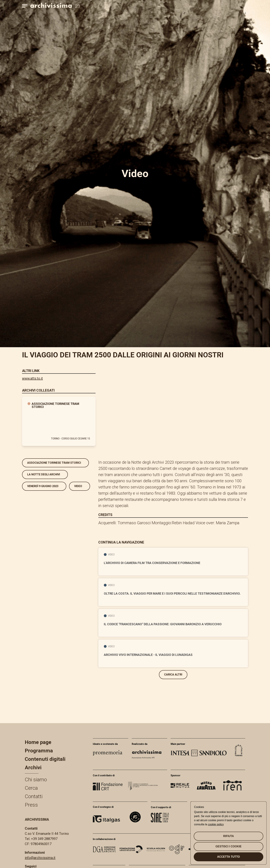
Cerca (31, 788)
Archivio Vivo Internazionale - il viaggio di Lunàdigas (148, 655)
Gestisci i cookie (228, 846)
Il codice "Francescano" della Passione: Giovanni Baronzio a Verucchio (163, 624)
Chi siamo (36, 779)
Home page (38, 742)
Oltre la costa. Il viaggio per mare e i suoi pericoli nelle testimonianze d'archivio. (172, 594)
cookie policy (216, 824)
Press (31, 805)
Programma (39, 751)
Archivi (33, 767)
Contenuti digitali (45, 759)
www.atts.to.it (32, 378)
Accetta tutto (229, 857)
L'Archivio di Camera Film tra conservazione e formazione (152, 563)
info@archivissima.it (40, 858)
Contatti (34, 796)
